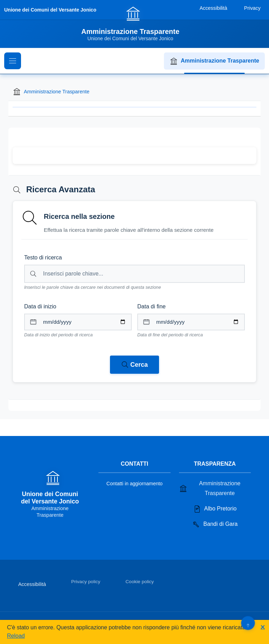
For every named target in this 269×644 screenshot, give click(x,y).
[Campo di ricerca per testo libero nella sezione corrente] (134, 274)
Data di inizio (40, 306)
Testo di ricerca (43, 257)
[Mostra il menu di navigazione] (13, 61)
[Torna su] (248, 623)
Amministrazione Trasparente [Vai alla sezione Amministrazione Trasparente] (210, 488)
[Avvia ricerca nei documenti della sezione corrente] (134, 365)
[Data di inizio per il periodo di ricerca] (78, 322)
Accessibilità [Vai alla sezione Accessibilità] (32, 584)
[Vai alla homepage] (134, 23)
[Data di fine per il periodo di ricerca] (191, 322)
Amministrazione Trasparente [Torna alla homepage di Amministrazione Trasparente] (51, 92)
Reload (16, 636)
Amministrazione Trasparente (214, 61)
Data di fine (151, 306)
